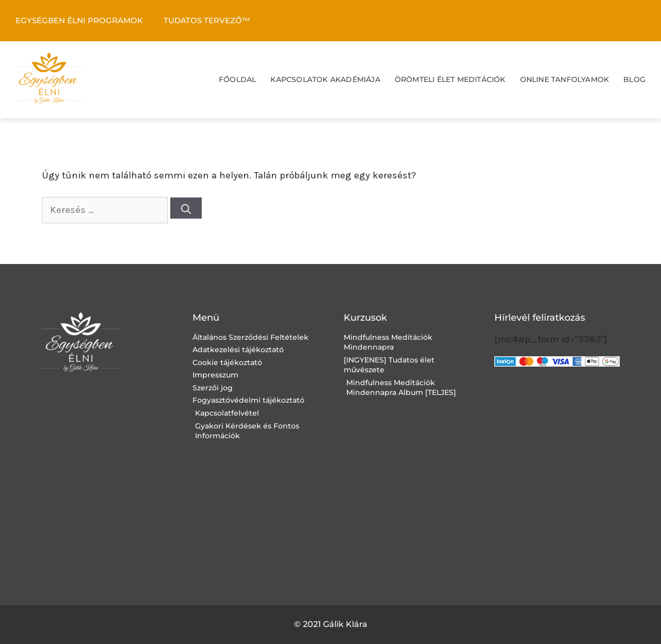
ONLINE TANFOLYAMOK (565, 79)
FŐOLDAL (237, 79)
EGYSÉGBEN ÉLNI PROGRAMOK (79, 20)
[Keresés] (186, 208)
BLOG (634, 79)
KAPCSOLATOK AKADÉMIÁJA (325, 79)
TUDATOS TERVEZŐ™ (207, 20)
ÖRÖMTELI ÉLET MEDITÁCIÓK (450, 79)
